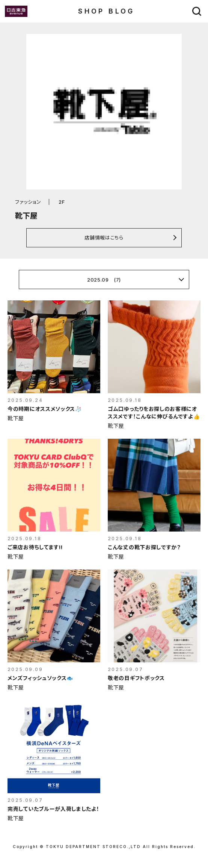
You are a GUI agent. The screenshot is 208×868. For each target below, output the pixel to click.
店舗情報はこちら (104, 237)
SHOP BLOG (106, 11)
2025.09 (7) (104, 280)
